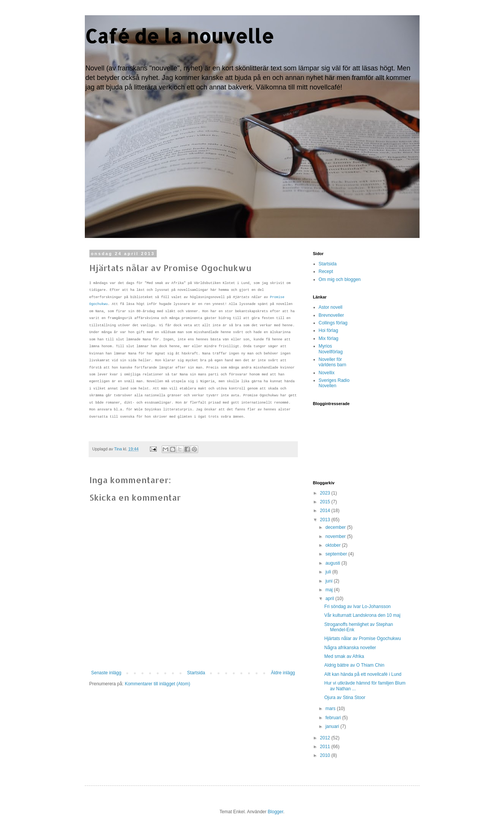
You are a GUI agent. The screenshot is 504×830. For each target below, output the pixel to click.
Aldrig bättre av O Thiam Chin (354, 665)
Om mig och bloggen (340, 279)
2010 (326, 755)
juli (329, 572)
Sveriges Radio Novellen (334, 383)
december (336, 527)
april (330, 599)
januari (333, 726)
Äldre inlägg (283, 673)
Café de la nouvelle (179, 36)
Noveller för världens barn (333, 362)
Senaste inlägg (106, 673)
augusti (333, 563)
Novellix (327, 373)
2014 (326, 511)
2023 (326, 493)
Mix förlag (329, 338)
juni (329, 581)
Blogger (276, 812)
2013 (326, 520)
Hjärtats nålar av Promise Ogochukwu (362, 638)
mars (331, 709)
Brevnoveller (331, 315)
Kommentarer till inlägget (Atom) (157, 684)
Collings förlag (333, 323)
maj (330, 590)
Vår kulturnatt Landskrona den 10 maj (362, 615)
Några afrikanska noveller (350, 648)
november (336, 536)
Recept (326, 271)
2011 (326, 747)
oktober (333, 545)
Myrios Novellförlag (331, 349)
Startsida (196, 673)
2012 (326, 738)
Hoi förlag (328, 330)
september (337, 554)
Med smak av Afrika (344, 656)
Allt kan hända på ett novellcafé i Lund (363, 674)
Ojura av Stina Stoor (345, 698)
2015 (326, 502)
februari (334, 718)
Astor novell (331, 307)
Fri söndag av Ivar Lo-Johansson (357, 607)
